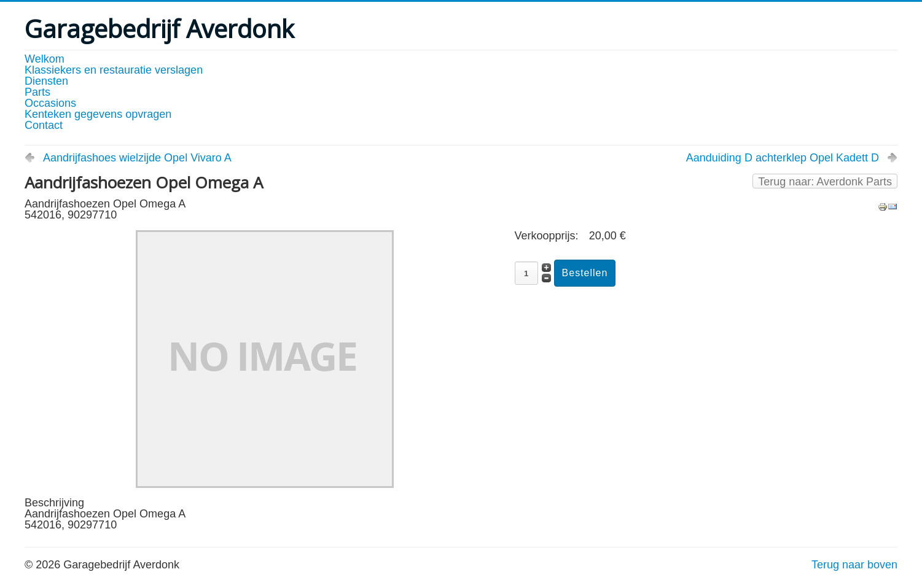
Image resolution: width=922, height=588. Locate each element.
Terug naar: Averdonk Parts (825, 182)
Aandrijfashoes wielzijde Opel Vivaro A (137, 158)
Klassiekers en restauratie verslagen (114, 70)
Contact (44, 125)
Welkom (45, 59)
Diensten (46, 81)
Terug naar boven (854, 565)
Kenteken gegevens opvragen (98, 114)
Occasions (50, 103)
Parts (37, 92)
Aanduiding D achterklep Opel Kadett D (783, 158)
